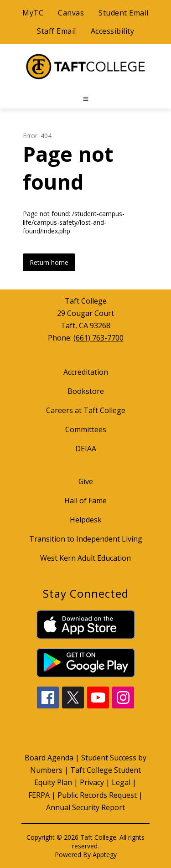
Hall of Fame (85, 501)
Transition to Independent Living (86, 539)
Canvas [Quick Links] (71, 13)
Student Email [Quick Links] (124, 13)
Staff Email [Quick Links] (57, 31)
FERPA (39, 795)
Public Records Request (97, 795)
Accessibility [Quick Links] (113, 31)
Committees (86, 429)
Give (86, 481)
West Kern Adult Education (85, 558)
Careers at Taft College (86, 410)
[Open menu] (86, 99)
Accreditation (86, 372)
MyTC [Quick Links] (33, 13)
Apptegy (105, 855)
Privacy (92, 782)
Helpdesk (86, 520)
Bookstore (86, 391)
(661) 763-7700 (98, 338)
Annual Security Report (85, 807)
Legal (121, 782)
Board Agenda (49, 758)
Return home (49, 262)
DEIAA (86, 449)
